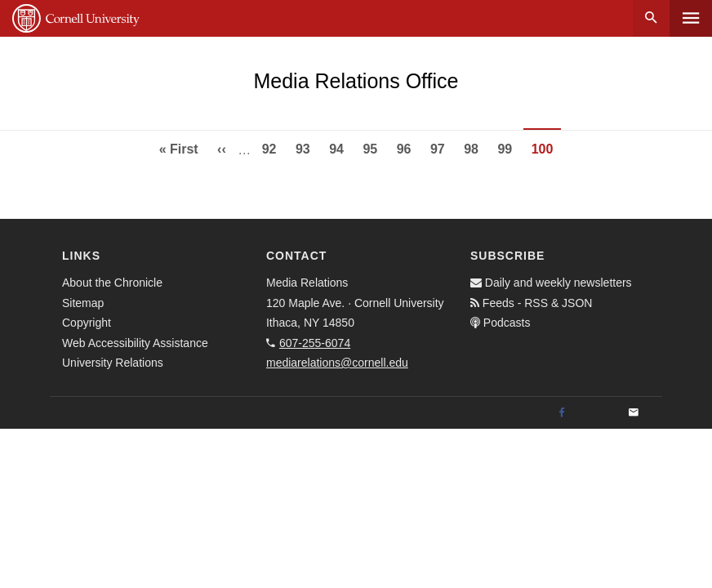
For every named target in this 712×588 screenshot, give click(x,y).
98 (475, 147)
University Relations (113, 363)
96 (408, 147)
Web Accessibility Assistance (135, 343)
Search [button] (651, 18)
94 (340, 147)
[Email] (634, 413)
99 (509, 147)
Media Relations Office (356, 81)
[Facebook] (562, 413)
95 (374, 147)
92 (274, 147)
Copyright (87, 323)
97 (442, 147)
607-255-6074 (315, 343)
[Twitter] (598, 413)
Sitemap (83, 303)
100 (547, 154)
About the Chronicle (112, 283)
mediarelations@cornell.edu (337, 363)
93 (307, 147)
